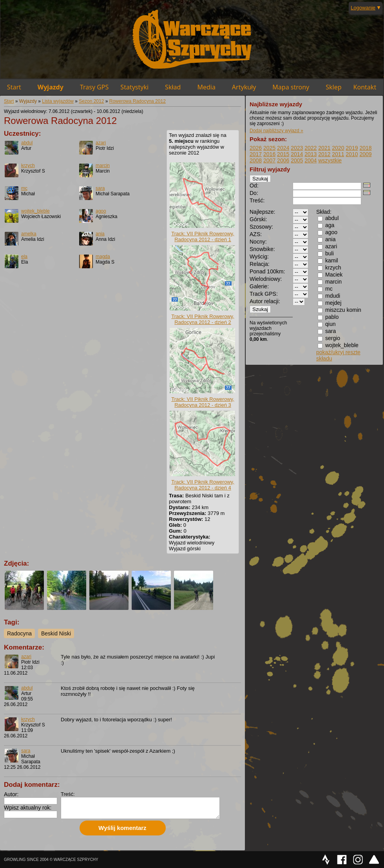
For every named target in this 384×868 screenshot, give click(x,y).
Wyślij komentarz (122, 828)
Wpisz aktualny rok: (28, 808)
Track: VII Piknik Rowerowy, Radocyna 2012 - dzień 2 (203, 319)
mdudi (333, 296)
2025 (269, 148)
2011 (338, 154)
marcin (103, 166)
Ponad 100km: (267, 271)
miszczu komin (343, 310)
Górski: (258, 219)
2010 (352, 154)
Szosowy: (261, 227)
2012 (324, 154)
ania (100, 234)
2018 (365, 148)
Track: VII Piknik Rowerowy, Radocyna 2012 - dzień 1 (203, 237)
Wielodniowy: (266, 279)
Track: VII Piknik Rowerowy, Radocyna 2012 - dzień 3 (203, 402)
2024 (283, 148)
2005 (297, 160)
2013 (311, 154)
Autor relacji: (265, 301)
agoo (101, 211)
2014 (297, 154)
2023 (297, 148)
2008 (256, 160)
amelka (29, 234)
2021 (324, 148)
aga (330, 225)
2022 (311, 148)
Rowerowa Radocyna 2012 (138, 101)
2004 (311, 160)
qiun (330, 324)
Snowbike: (262, 249)
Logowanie (363, 8)
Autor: (11, 794)
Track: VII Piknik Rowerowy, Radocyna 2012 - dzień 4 (203, 485)
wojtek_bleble (35, 211)
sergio (333, 338)
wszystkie (330, 160)
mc (24, 188)
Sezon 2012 (91, 101)
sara (100, 188)
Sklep (333, 87)
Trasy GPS (94, 87)
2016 (269, 154)
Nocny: (258, 242)
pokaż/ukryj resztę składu (338, 355)
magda (103, 257)
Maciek (334, 275)
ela (24, 257)
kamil (332, 260)
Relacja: (260, 264)
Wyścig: (259, 257)
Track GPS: (264, 294)
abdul (27, 143)
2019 (352, 148)
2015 (283, 154)
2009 (365, 154)
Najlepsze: (262, 212)
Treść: (68, 794)
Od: (254, 186)
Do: (254, 193)
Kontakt (365, 87)
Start (14, 87)
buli (330, 253)
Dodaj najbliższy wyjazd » (276, 131)
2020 (338, 148)
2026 (256, 148)
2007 (269, 160)
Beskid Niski (56, 633)
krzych (28, 166)
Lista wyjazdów (58, 101)
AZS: (256, 234)
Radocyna (19, 633)
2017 (256, 154)
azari (101, 143)
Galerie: (259, 286)
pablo (332, 317)
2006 (283, 160)
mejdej (333, 303)
